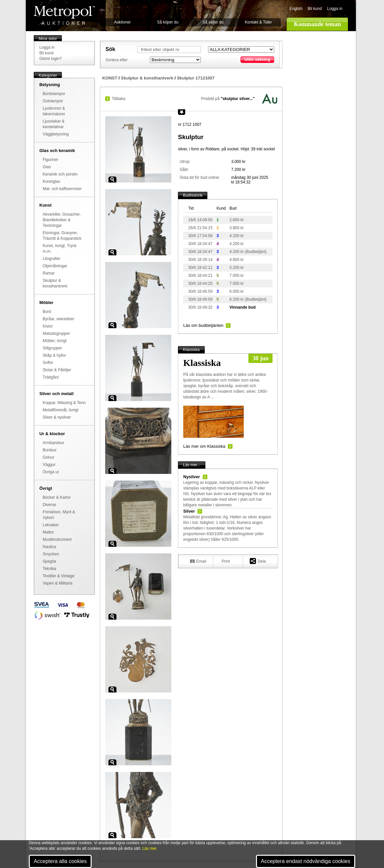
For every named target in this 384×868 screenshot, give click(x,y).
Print (226, 561)
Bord (47, 312)
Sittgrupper (52, 348)
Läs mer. (150, 848)
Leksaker (51, 525)
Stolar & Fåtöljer (57, 370)
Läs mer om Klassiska (204, 446)
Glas (47, 167)
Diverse (49, 505)
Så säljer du (213, 22)
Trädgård (51, 377)
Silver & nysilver (57, 417)
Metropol (64, 15)
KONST (110, 78)
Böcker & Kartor (57, 497)
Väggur (49, 465)
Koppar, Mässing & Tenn (64, 403)
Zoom (112, 179)
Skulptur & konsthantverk (147, 78)
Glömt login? (50, 59)
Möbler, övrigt (55, 341)
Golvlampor (53, 101)
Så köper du (168, 22)
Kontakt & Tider (258, 22)
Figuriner (50, 160)
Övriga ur (51, 472)
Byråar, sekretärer (58, 319)
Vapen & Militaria (58, 583)
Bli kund (315, 9)
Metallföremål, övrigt (61, 410)
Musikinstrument (57, 539)
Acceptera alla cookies (60, 861)
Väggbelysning (56, 134)
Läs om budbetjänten (203, 325)
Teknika (49, 569)
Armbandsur (53, 443)
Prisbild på (228, 99)
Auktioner (123, 22)
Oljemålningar (55, 266)
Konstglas (51, 181)
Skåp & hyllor (54, 355)
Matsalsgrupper (56, 333)
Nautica (49, 547)
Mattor (48, 532)
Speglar (49, 561)
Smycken (51, 554)
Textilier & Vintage (59, 576)
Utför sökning (257, 60)
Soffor (48, 363)
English (296, 9)
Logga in (335, 9)
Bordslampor (54, 94)
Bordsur (50, 450)
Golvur (48, 457)
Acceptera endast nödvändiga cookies (306, 861)
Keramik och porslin (60, 174)
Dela (258, 561)
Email (198, 561)
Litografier (51, 259)
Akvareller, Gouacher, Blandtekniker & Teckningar (62, 220)
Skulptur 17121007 (196, 78)
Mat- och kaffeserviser (62, 189)
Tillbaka (119, 99)
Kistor (48, 326)
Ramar (49, 273)
